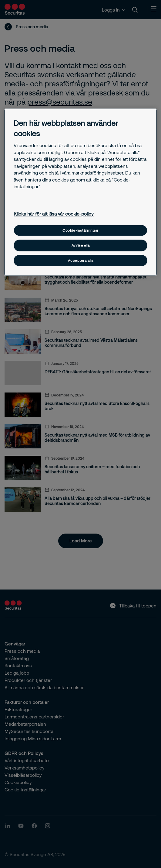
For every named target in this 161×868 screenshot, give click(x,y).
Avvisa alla (80, 246)
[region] (80, 192)
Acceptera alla (81, 260)
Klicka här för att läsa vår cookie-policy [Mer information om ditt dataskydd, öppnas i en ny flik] (54, 214)
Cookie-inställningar (80, 230)
